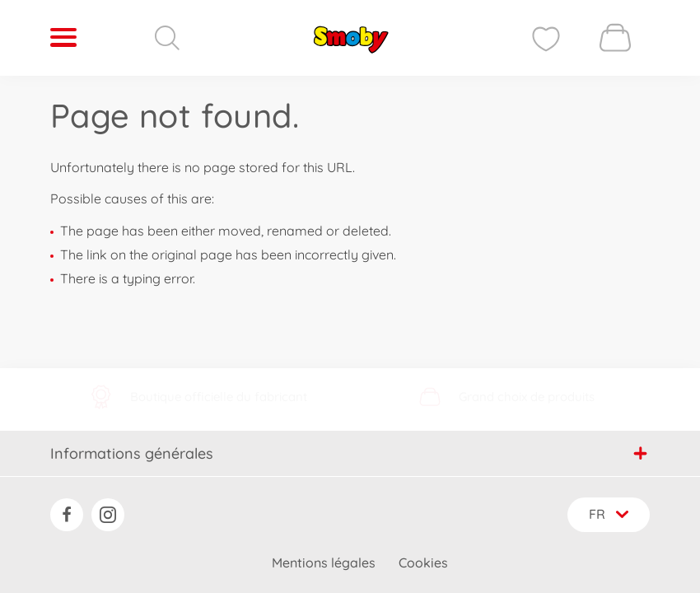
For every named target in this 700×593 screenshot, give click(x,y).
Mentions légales (324, 563)
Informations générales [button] (349, 453)
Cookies (423, 563)
